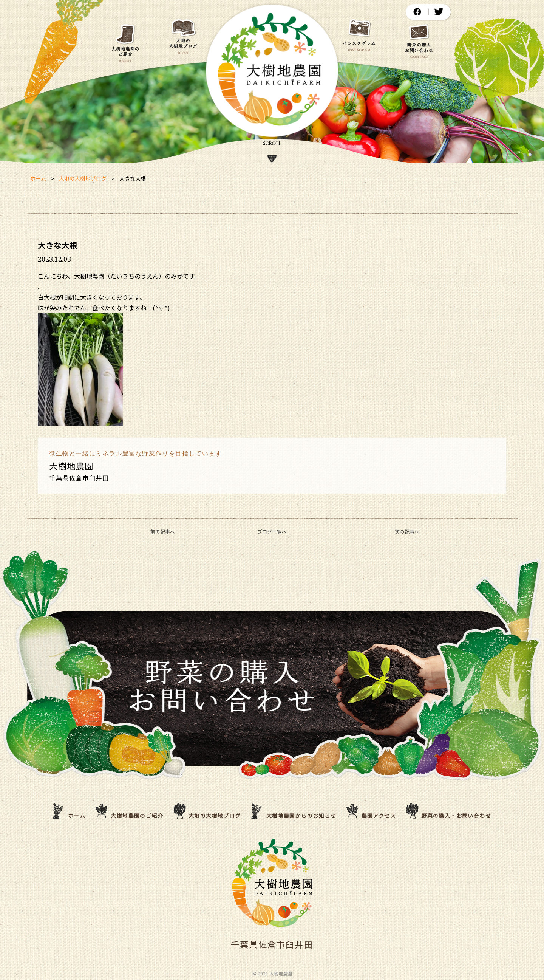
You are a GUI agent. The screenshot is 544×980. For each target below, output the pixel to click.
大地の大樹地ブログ (83, 178)
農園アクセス (379, 816)
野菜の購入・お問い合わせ (456, 816)
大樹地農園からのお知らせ (301, 816)
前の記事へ (163, 532)
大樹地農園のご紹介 (137, 816)
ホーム (38, 178)
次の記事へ (407, 532)
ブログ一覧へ (272, 532)
